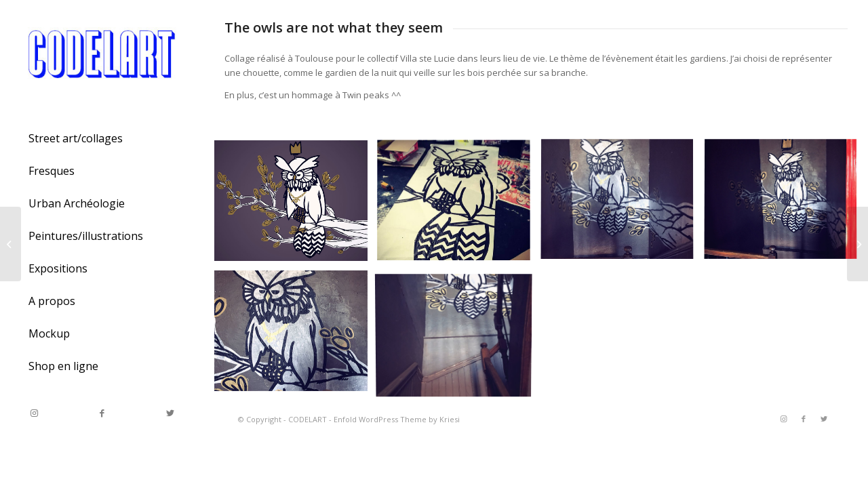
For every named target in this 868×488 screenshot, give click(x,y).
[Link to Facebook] (102, 413)
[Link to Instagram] (34, 413)
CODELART (308, 419)
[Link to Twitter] (170, 413)
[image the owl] (296, 206)
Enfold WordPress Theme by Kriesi (397, 419)
